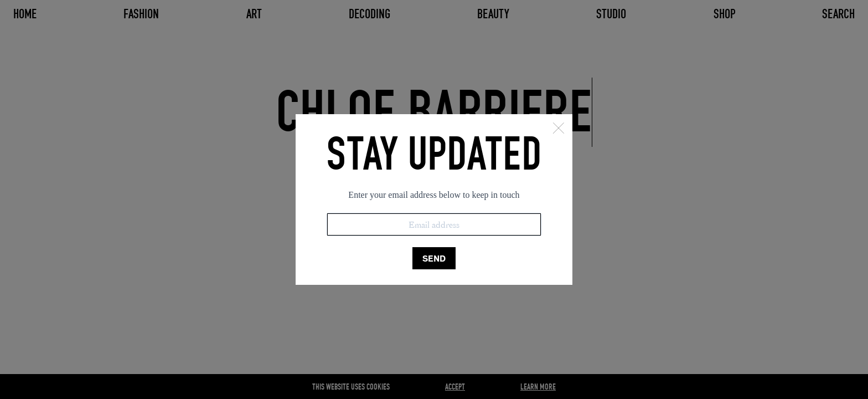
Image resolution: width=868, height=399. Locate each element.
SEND (434, 259)
